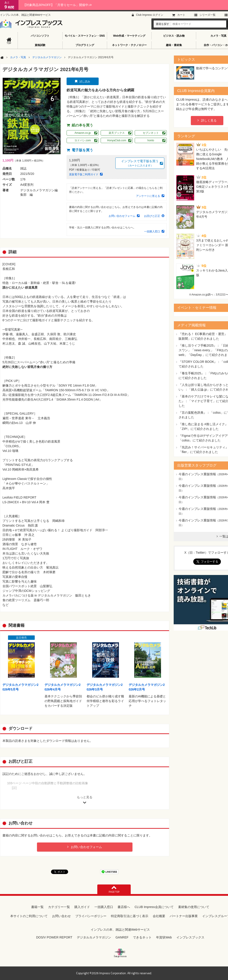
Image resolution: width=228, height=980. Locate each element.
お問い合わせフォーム (122, 216)
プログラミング (85, 45)
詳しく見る (209, 120)
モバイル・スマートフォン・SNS (85, 36)
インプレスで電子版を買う (140, 163)
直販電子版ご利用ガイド (84, 174)
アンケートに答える (148, 196)
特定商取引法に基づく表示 (130, 916)
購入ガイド (82, 907)
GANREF (122, 937)
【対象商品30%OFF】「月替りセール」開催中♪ (57, 5)
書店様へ (124, 907)
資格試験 (40, 45)
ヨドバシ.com (83, 140)
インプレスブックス (190, 937)
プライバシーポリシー (91, 916)
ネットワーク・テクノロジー (129, 45)
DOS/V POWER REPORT (54, 937)
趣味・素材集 (174, 45)
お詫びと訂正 (152, 216)
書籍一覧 (37, 907)
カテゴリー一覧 (59, 907)
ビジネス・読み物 (174, 36)
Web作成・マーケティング (129, 36)
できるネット (142, 937)
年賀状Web (164, 937)
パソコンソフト (40, 36)
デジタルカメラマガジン (47, 57)
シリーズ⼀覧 (208, 15)
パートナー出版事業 (184, 916)
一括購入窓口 (152, 232)
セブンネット (151, 133)
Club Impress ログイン (150, 15)
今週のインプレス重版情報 (197, 474)
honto (151, 140)
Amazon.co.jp (83, 133)
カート (181, 15)
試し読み (85, 82)
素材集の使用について (194, 907)
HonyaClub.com (117, 140)
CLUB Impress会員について (154, 907)
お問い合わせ (61, 916)
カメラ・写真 (18, 57)
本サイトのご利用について (29, 916)
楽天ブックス (117, 133)
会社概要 (159, 916)
